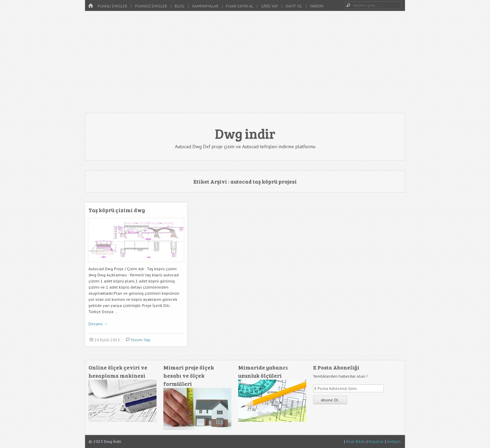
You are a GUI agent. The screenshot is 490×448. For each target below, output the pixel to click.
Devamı (98, 324)
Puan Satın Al (240, 6)
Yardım (316, 6)
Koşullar (376, 441)
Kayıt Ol (294, 6)
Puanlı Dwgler (112, 6)
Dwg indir (245, 133)
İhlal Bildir (355, 441)
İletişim (394, 441)
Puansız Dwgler (151, 6)
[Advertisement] (245, 62)
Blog (179, 6)
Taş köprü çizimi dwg (117, 210)
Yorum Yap (141, 340)
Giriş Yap (269, 6)
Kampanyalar (205, 6)
